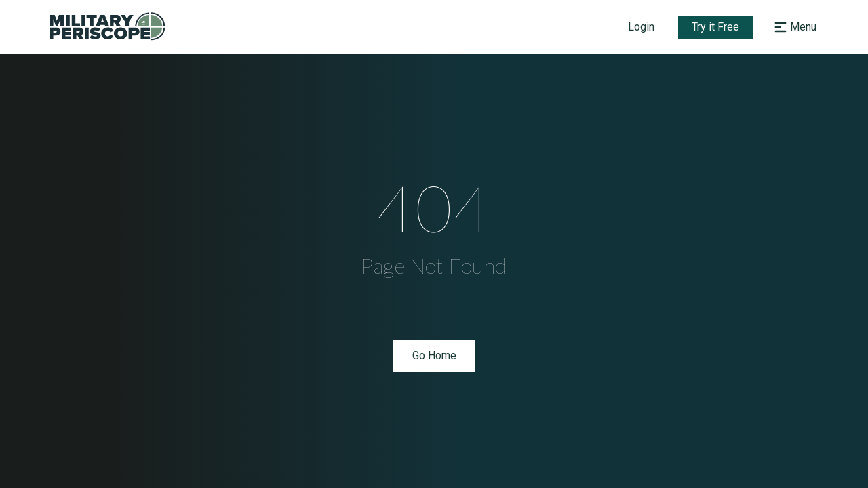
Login (641, 27)
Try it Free (715, 27)
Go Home (434, 355)
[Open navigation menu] (794, 27)
